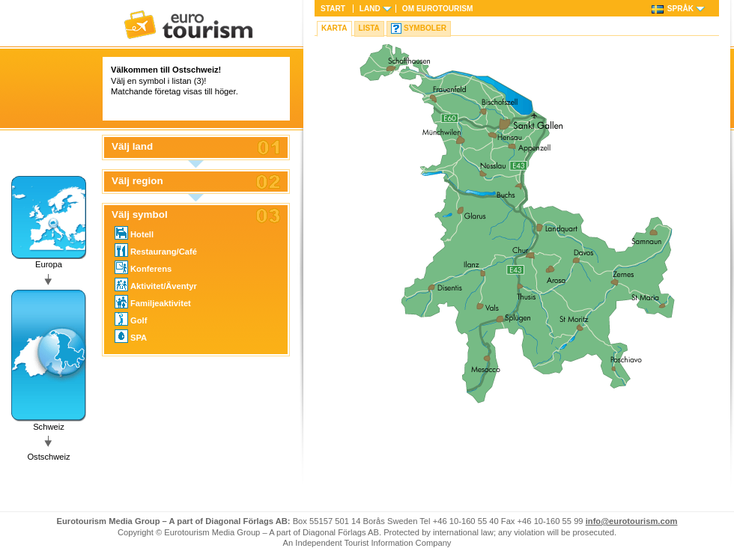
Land (370, 9)
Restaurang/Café (156, 250)
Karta (334, 28)
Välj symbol (140, 215)
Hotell (134, 233)
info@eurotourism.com (632, 521)
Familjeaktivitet (153, 302)
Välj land (132, 147)
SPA (131, 336)
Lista (369, 28)
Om (437, 9)
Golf (131, 319)
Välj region (137, 181)
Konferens (143, 267)
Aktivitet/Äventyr (156, 284)
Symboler (425, 28)
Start (333, 9)
